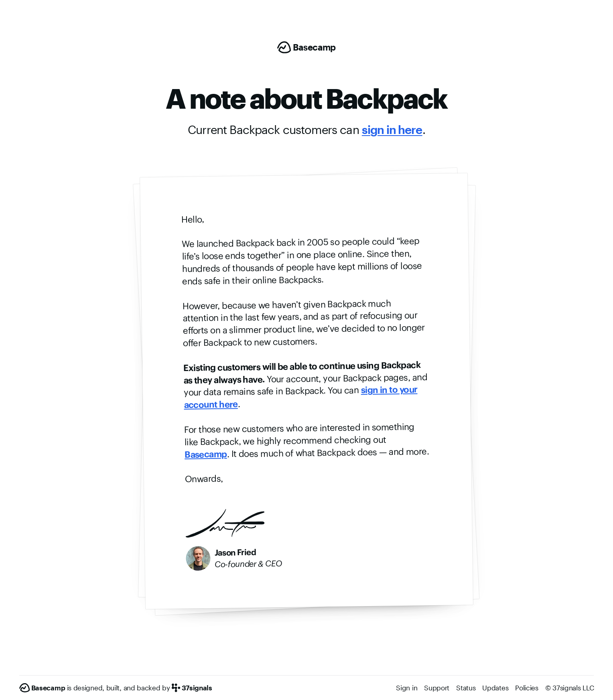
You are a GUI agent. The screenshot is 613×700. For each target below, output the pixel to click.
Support (437, 688)
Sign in (407, 688)
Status (466, 688)
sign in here (392, 130)
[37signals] (192, 688)
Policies (527, 688)
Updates (495, 688)
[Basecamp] (306, 47)
